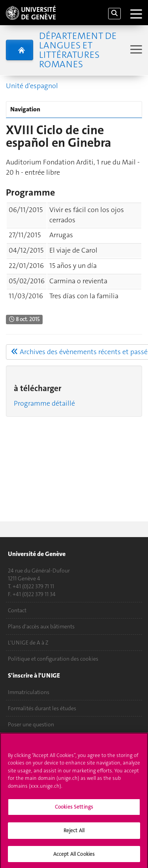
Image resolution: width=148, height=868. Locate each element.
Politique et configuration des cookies (53, 659)
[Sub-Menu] (135, 50)
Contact (17, 610)
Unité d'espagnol (32, 86)
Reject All (74, 833)
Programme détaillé (44, 403)
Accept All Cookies (74, 857)
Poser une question (31, 724)
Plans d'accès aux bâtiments (41, 626)
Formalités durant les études (42, 708)
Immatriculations (29, 692)
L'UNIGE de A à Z (28, 643)
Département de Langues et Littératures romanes (78, 50)
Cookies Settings (74, 810)
